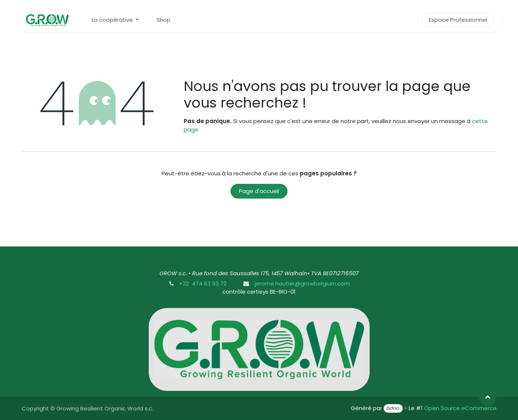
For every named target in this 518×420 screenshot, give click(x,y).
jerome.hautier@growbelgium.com (302, 283)
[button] (488, 397)
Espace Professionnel (458, 20)
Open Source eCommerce (460, 408)
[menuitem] (115, 20)
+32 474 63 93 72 (203, 283)
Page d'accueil (259, 191)
